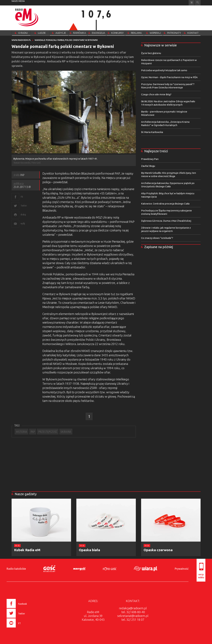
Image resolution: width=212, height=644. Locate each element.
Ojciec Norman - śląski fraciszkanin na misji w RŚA (169, 77)
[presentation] (24, 628)
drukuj (23, 214)
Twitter (24, 206)
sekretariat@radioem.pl (133, 616)
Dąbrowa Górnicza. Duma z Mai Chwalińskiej (166, 221)
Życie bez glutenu (151, 53)
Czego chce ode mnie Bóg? (156, 94)
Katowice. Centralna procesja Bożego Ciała (165, 204)
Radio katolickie (16, 569)
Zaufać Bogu (148, 166)
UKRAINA (66, 432)
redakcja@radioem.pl (133, 608)
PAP (33, 432)
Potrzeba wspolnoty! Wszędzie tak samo (164, 70)
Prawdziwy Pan (150, 159)
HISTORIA (21, 432)
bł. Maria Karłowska (152, 132)
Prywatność (182, 569)
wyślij (23, 223)
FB (22, 197)
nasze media (18, 1)
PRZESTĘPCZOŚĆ (48, 432)
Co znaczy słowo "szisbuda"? (157, 238)
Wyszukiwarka (198, 3)
